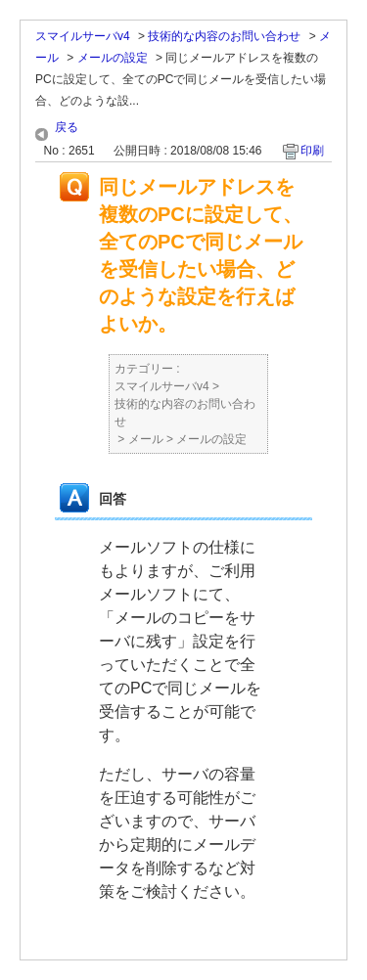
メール (146, 439)
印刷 (312, 151)
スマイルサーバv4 (83, 36)
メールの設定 (113, 58)
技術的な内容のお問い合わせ (224, 36)
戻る (67, 127)
